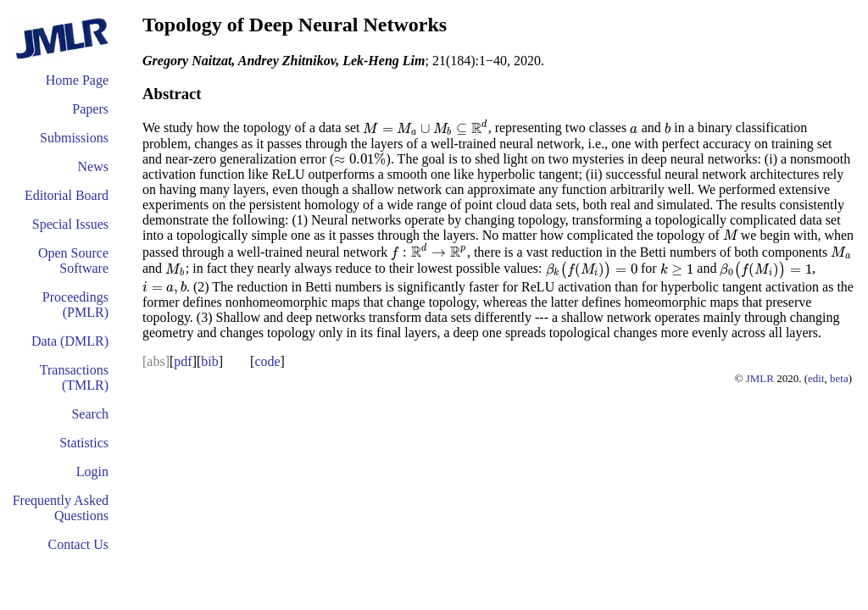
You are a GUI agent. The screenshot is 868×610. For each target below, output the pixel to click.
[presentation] (425, 128)
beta (839, 378)
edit (816, 378)
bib (209, 361)
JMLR (760, 378)
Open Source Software (73, 261)
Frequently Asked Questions (61, 508)
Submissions (74, 138)
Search (90, 414)
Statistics (84, 443)
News (93, 166)
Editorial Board (67, 195)
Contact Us (78, 544)
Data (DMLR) (70, 341)
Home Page (77, 80)
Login (92, 471)
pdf (183, 361)
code (267, 361)
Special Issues (70, 224)
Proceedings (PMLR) (75, 305)
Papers (90, 109)
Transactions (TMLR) (74, 377)
